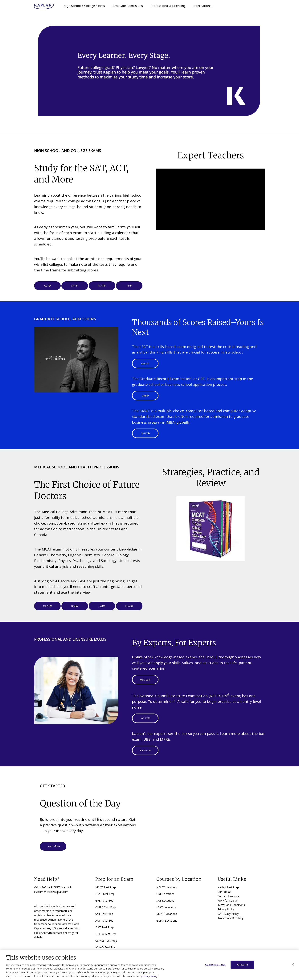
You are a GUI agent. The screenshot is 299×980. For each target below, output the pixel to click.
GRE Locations (165, 894)
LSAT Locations (166, 907)
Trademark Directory (230, 918)
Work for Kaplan (228, 900)
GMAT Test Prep (106, 907)
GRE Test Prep (104, 900)
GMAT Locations (167, 921)
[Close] (293, 965)
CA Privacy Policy (228, 914)
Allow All (242, 965)
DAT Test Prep (104, 927)
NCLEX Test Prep (106, 934)
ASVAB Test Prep (106, 947)
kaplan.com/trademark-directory (54, 933)
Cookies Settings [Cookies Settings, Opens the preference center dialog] (215, 965)
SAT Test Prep (104, 914)
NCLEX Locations (167, 887)
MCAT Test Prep (106, 887)
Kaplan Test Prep (228, 887)
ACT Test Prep (104, 921)
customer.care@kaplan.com (51, 892)
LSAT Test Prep (105, 894)
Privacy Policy (226, 909)
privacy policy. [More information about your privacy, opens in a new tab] (150, 976)
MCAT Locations (167, 914)
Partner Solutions (228, 896)
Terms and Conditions (231, 905)
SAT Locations (165, 900)
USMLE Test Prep (106, 941)
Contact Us (224, 892)
